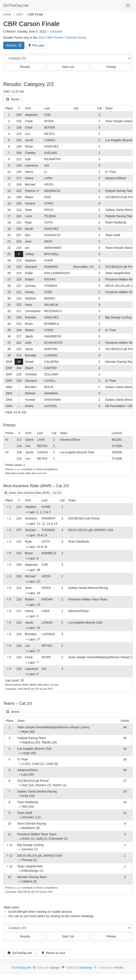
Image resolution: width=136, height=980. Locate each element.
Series (13, 99)
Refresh (14, 45)
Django (55, 968)
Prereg (111, 67)
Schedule (56, 31)
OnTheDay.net (16, 5)
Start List (68, 67)
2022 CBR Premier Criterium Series (62, 38)
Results (25, 67)
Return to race (53, 953)
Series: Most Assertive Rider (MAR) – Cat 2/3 (33, 493)
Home (7, 14)
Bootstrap (86, 968)
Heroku (119, 968)
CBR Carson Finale (31, 24)
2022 (20, 14)
